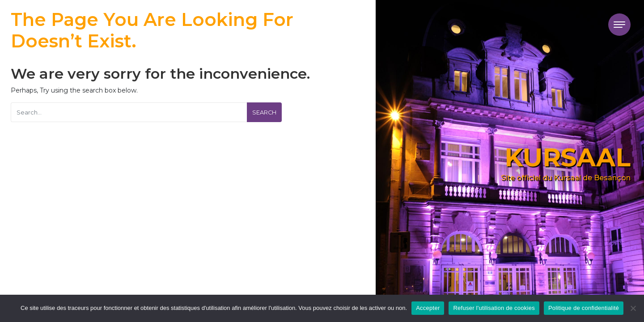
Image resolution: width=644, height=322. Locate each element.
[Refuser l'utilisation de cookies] (633, 308)
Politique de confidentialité (584, 308)
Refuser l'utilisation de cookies (494, 308)
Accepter (428, 308)
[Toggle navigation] (619, 25)
